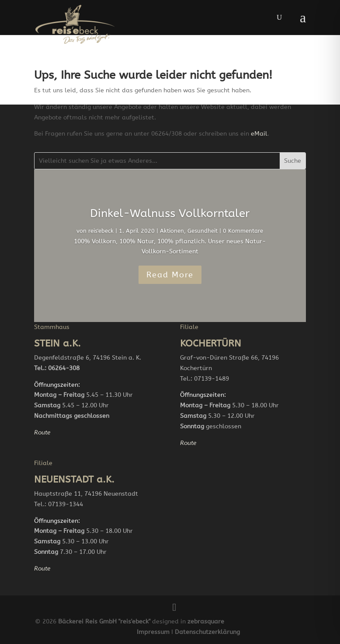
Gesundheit (203, 231)
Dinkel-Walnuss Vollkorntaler (170, 213)
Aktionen (172, 231)
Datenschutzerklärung (207, 632)
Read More (170, 275)
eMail (259, 134)
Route (42, 432)
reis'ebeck (101, 231)
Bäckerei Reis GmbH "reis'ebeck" (104, 621)
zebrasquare (206, 621)
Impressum (153, 632)
